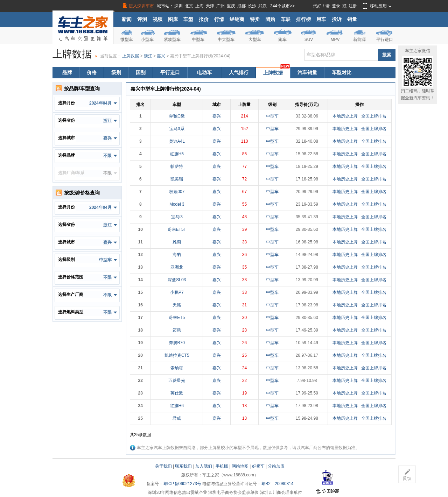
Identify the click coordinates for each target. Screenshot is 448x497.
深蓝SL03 (177, 280)
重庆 (231, 6)
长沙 (252, 6)
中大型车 (226, 40)
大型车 (255, 40)
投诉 (337, 19)
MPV (335, 40)
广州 (220, 6)
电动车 (204, 72)
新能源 (359, 40)
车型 (188, 19)
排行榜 (303, 19)
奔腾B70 (177, 343)
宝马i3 (177, 217)
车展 (286, 19)
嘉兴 (161, 56)
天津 (210, 6)
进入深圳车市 (141, 6)
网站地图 (240, 466)
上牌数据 (131, 56)
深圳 (178, 6)
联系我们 (183, 466)
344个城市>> (282, 6)
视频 (157, 19)
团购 (270, 19)
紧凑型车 (172, 40)
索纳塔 (177, 368)
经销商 (237, 19)
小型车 (147, 40)
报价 (204, 19)
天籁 (177, 305)
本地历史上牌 (345, 116)
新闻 (127, 19)
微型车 (127, 40)
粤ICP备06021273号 (182, 484)
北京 (189, 6)
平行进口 (385, 40)
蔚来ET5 (177, 318)
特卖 (255, 19)
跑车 (282, 40)
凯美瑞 (177, 179)
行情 (219, 19)
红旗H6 (177, 406)
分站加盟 (276, 466)
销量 (352, 19)
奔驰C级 (177, 116)
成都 (241, 6)
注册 (353, 6)
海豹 (177, 255)
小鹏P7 (177, 292)
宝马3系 (177, 129)
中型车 (198, 40)
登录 (336, 6)
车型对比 (342, 72)
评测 (142, 19)
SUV (309, 40)
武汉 (262, 6)
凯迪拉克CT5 (177, 355)
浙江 (148, 56)
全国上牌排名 (374, 116)
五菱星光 (177, 381)
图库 (173, 19)
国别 (141, 72)
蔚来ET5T (177, 229)
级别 (116, 72)
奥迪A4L (177, 141)
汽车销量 (307, 72)
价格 (92, 72)
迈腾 (177, 330)
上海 (199, 6)
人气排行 (239, 72)
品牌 (67, 72)
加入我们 (204, 466)
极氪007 (177, 192)
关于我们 (163, 466)
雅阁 (177, 242)
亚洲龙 (177, 267)
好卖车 (258, 466)
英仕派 (177, 393)
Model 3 (177, 204)
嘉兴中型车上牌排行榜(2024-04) (200, 56)
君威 (177, 418)
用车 (321, 19)
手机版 (222, 466)
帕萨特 (177, 166)
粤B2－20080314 (277, 484)
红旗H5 (177, 154)
